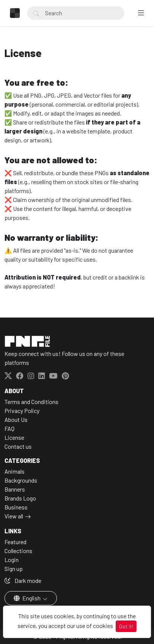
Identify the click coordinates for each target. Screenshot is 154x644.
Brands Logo (20, 498)
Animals (15, 471)
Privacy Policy (22, 411)
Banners (15, 489)
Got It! (126, 626)
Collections (18, 551)
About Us (16, 419)
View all (14, 516)
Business (16, 507)
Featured (15, 542)
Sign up (14, 569)
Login (12, 560)
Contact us (18, 446)
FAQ (9, 428)
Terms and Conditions (31, 402)
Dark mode (23, 580)
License (14, 437)
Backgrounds (21, 480)
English (28, 598)
